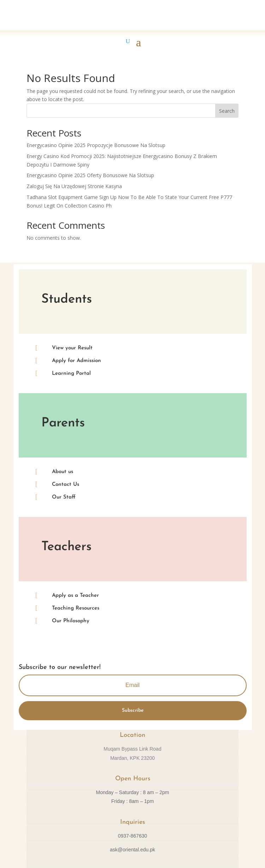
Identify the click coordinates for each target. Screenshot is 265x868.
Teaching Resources (76, 608)
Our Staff (64, 497)
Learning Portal (71, 374)
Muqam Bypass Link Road (132, 749)
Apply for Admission (76, 361)
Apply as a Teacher (75, 596)
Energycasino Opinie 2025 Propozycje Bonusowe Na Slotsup (96, 145)
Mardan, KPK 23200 (132, 758)
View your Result (72, 348)
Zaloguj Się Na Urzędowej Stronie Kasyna (74, 186)
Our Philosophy (71, 621)
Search (227, 111)
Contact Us (66, 485)
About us (63, 472)
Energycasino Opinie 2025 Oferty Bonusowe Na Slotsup (90, 175)
